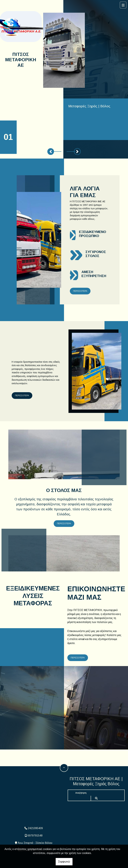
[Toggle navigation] (123, 5)
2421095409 (35, 828)
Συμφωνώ (64, 862)
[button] (51, 152)
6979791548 (35, 836)
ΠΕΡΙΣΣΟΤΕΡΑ (80, 291)
